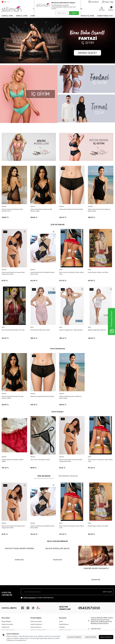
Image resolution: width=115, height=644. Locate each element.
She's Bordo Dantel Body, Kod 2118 (13, 330)
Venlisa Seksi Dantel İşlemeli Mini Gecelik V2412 (12, 210)
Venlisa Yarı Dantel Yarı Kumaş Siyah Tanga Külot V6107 (13, 273)
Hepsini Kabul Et (106, 637)
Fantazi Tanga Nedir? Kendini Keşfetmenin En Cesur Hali (19, 548)
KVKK (61, 621)
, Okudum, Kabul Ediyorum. (37, 598)
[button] (107, 41)
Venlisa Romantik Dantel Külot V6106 (71, 209)
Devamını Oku (19, 559)
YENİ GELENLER (44, 476)
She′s (61, 270)
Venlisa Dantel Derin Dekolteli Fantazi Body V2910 (42, 273)
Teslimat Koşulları (36, 621)
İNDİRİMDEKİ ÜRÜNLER (68, 476)
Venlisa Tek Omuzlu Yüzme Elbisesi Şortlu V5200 (99, 210)
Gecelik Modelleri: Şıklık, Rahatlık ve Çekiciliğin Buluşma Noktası (58, 548)
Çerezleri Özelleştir (74, 637)
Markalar (62, 627)
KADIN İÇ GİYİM (7, 16)
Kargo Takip (108, 2)
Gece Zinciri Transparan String (40, 460)
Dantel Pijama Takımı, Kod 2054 (98, 272)
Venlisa (4, 206)
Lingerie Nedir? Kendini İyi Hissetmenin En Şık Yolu (96, 568)
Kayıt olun (107, 592)
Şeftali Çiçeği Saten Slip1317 (97, 330)
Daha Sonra (61, 13)
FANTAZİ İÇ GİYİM (87, 16)
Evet (74, 13)
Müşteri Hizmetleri (7, 624)
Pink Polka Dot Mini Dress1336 (40, 330)
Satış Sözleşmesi (36, 627)
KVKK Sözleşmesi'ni (30, 598)
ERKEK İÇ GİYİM (22, 16)
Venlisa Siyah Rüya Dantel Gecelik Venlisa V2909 (41, 210)
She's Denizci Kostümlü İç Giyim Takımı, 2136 (72, 273)
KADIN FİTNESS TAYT (105, 16)
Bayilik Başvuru (64, 624)
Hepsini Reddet (91, 637)
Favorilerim (94, 2)
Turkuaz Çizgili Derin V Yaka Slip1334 (71, 330)
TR (5, 2)
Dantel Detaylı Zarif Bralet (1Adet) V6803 (13, 460)
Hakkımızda (5, 627)
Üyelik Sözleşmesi (36, 624)
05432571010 (89, 608)
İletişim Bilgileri (6, 621)
